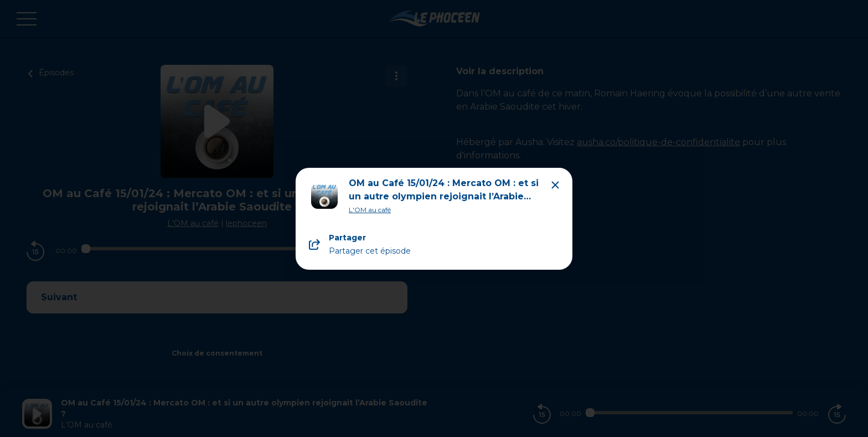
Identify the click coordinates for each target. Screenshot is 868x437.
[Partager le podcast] (434, 244)
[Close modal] (555, 185)
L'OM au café (370, 210)
